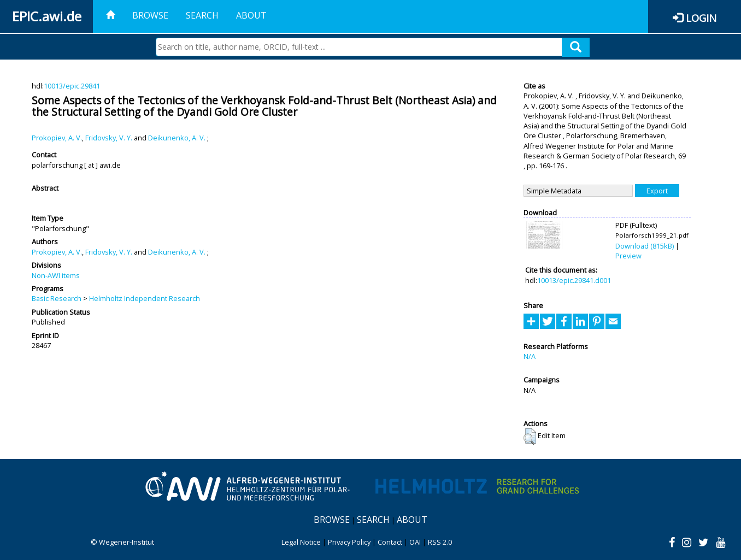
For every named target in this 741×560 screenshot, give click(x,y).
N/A (530, 356)
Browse (150, 15)
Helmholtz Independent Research (145, 298)
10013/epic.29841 (72, 86)
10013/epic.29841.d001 (574, 280)
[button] (530, 437)
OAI (415, 542)
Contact (390, 542)
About (251, 15)
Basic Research (57, 298)
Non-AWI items (56, 275)
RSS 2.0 (440, 542)
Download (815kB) (645, 246)
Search (202, 15)
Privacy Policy (349, 542)
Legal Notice (301, 542)
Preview (628, 256)
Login (701, 18)
